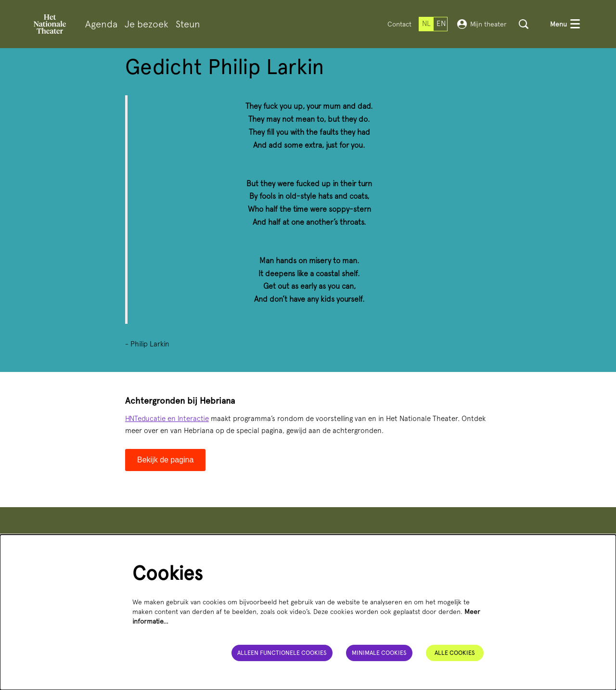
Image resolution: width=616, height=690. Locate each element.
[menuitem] (101, 24)
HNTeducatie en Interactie (167, 419)
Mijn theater (482, 24)
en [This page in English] (441, 24)
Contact (399, 24)
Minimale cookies (379, 652)
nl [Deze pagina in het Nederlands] (426, 24)
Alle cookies (455, 652)
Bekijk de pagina (165, 460)
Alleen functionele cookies (279, 652)
